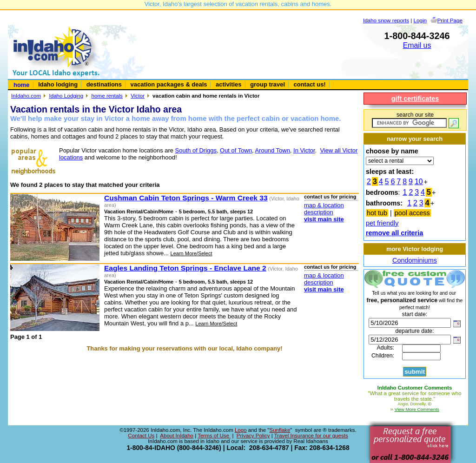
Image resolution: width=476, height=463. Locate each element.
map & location (324, 205)
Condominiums (415, 260)
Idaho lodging (58, 84)
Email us (417, 45)
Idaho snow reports (386, 20)
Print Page (450, 20)
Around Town (272, 150)
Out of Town (236, 150)
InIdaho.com (26, 96)
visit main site (324, 219)
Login (420, 20)
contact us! (310, 84)
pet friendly (382, 223)
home (22, 85)
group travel (268, 84)
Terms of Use (214, 436)
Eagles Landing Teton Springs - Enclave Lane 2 (185, 268)
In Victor (304, 150)
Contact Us (141, 436)
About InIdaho (177, 436)
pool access (412, 213)
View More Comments (417, 409)
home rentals (107, 96)
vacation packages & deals (169, 84)
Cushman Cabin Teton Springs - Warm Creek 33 (186, 198)
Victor (138, 96)
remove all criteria (394, 233)
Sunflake (280, 430)
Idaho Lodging (66, 96)
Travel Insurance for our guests (311, 436)
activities (228, 84)
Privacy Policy (253, 436)
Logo (241, 430)
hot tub (377, 213)
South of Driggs (196, 150)
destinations (104, 84)
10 (419, 182)
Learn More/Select (192, 253)
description (319, 212)
